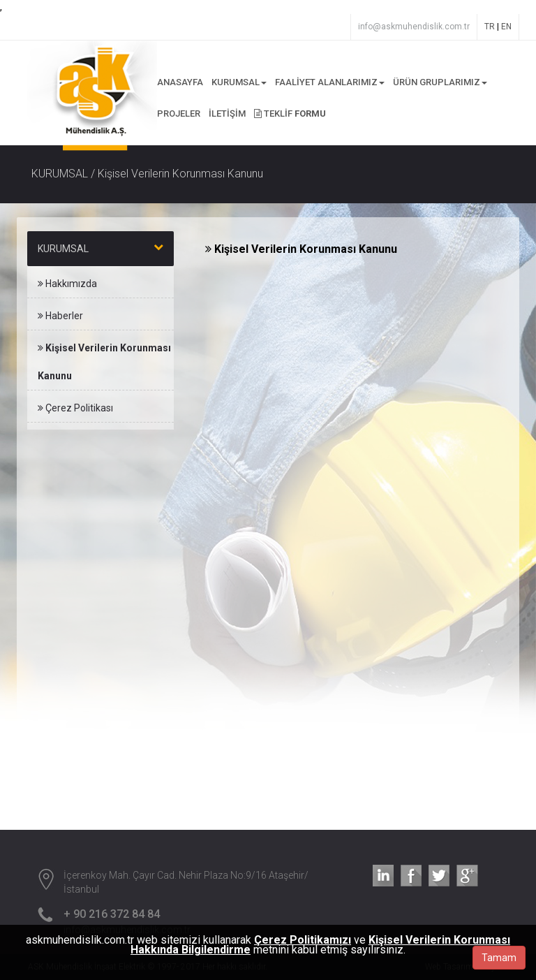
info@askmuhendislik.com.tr (414, 27)
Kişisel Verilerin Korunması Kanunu (104, 362)
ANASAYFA (180, 82)
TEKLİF (290, 114)
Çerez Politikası (75, 408)
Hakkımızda (67, 284)
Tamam (499, 958)
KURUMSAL (239, 82)
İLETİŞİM (227, 114)
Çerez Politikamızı (303, 940)
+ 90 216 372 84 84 (112, 914)
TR (490, 27)
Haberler (60, 316)
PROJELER (179, 114)
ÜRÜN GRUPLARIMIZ (440, 82)
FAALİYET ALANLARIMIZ (330, 82)
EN (506, 27)
